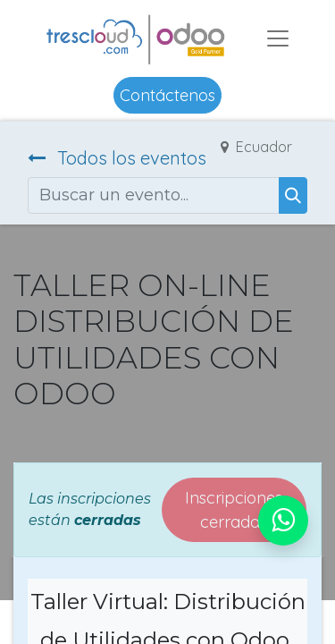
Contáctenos (167, 95)
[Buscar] (293, 195)
